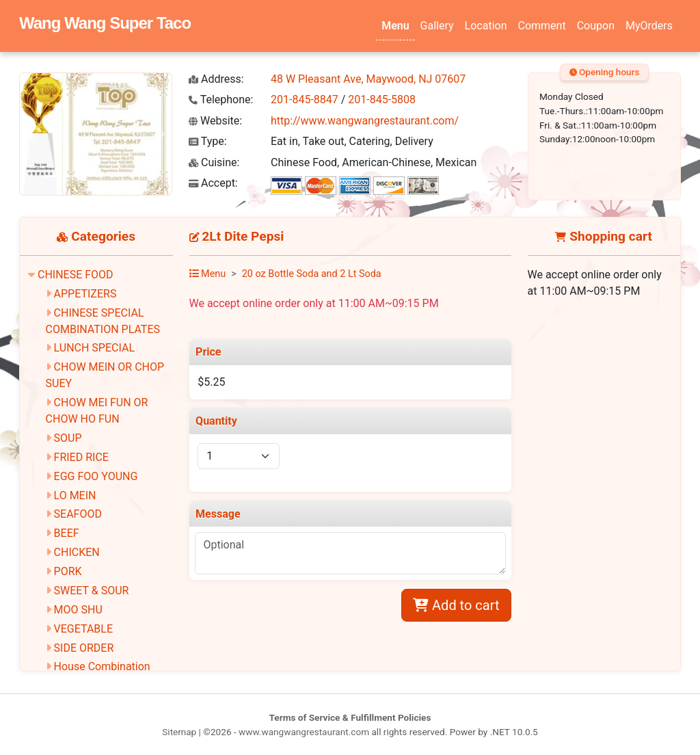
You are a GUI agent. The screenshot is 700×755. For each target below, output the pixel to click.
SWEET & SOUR (92, 591)
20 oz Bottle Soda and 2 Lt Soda (312, 274)
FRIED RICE (81, 457)
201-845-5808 (382, 100)
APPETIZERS (85, 294)
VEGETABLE (83, 629)
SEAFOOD (78, 514)
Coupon (596, 26)
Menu (395, 26)
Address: (216, 79)
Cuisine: (214, 162)
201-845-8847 (305, 100)
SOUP (68, 438)
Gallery (437, 26)
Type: (208, 141)
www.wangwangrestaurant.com (304, 732)
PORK (68, 571)
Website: (215, 121)
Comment (542, 26)
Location (486, 26)
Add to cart (456, 605)
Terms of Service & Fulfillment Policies (350, 717)
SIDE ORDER (84, 648)
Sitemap (179, 732)
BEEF (67, 533)
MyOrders (649, 26)
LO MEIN (75, 495)
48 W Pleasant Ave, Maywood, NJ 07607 (368, 79)
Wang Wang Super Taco (105, 23)
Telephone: (221, 100)
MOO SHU (78, 610)
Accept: (213, 183)
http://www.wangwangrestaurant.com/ (365, 121)
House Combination (102, 666)
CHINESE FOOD (76, 275)
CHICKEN (77, 552)
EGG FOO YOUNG (96, 476)
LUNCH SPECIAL (94, 348)
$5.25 (211, 382)
